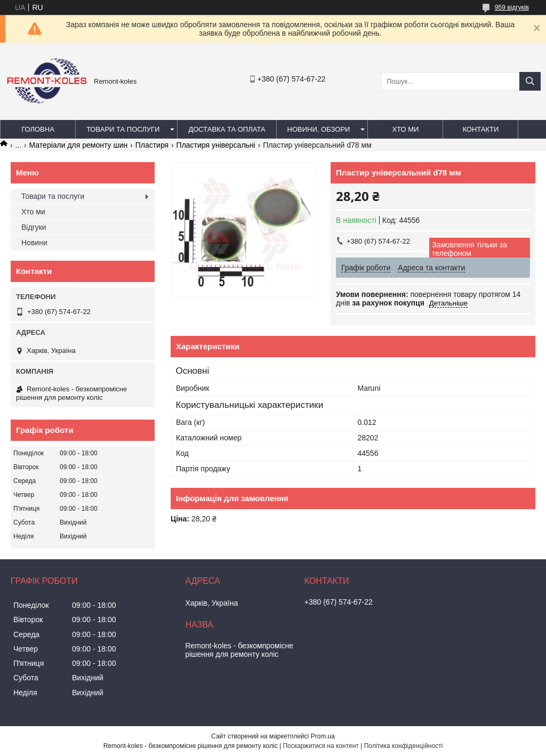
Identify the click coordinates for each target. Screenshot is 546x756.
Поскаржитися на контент (320, 746)
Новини (34, 243)
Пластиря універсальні (216, 145)
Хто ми (405, 129)
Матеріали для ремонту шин (79, 145)
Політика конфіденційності (404, 746)
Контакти (480, 129)
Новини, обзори (319, 129)
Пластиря (152, 145)
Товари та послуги (123, 129)
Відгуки (34, 227)
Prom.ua (323, 736)
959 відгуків (512, 7)
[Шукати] (530, 81)
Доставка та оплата (227, 129)
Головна (38, 129)
